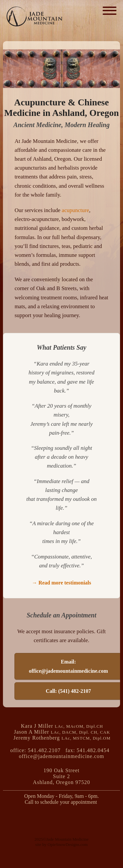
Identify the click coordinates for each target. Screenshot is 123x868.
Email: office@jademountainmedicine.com (68, 666)
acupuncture (75, 210)
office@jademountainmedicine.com (61, 756)
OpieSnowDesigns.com (68, 844)
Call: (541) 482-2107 (69, 691)
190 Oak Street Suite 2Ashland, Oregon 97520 (61, 776)
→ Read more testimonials (61, 583)
